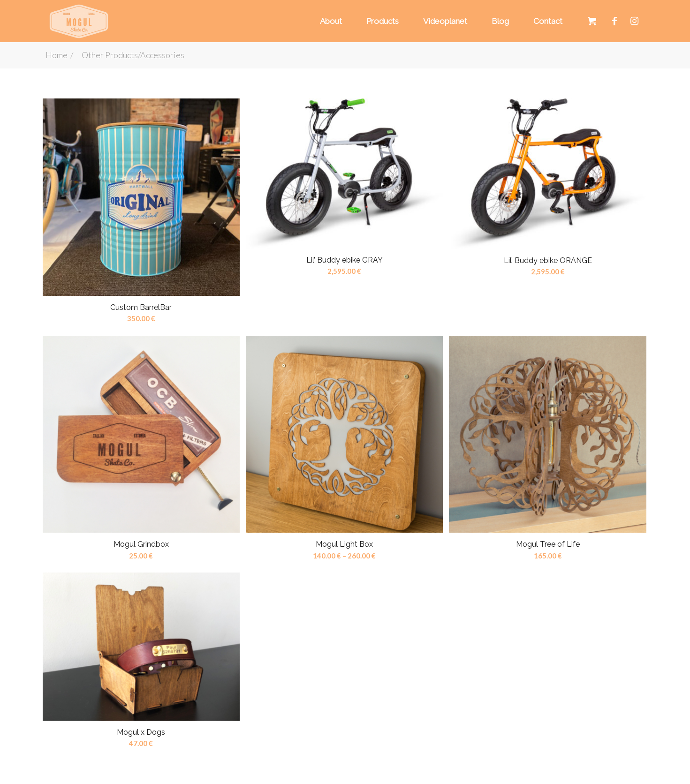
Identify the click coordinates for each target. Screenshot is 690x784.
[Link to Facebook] (614, 21)
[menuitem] (330, 21)
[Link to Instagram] (635, 21)
